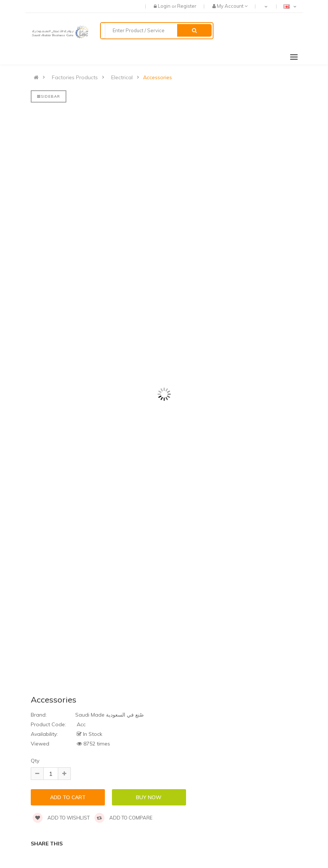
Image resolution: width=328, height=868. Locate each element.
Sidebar (49, 96)
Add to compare (123, 818)
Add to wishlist (61, 818)
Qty (35, 761)
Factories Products (75, 77)
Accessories (158, 77)
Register (187, 6)
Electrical (122, 77)
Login (165, 6)
